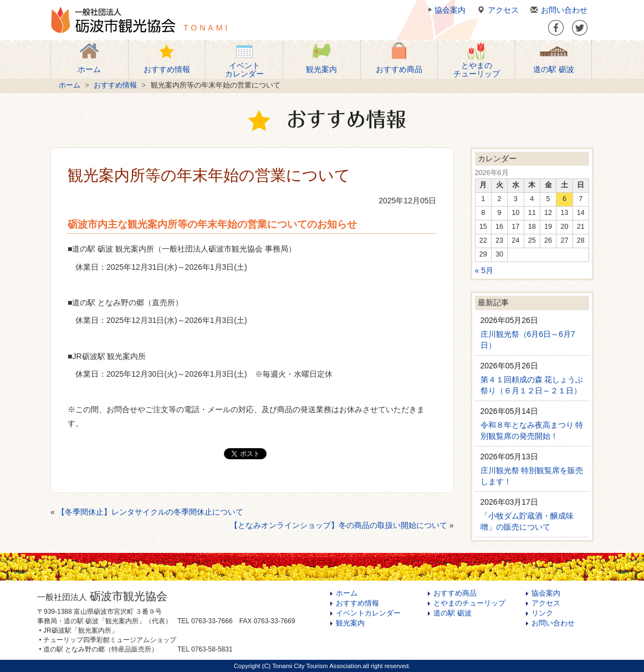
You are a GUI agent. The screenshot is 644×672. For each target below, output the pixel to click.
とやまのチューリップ (469, 603)
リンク (542, 613)
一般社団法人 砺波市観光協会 (113, 20)
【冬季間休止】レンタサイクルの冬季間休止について (150, 512)
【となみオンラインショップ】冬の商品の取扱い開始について (339, 525)
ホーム (70, 85)
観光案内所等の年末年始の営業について (209, 175)
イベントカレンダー (368, 613)
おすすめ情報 (115, 85)
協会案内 (446, 10)
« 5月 (484, 270)
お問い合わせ (557, 10)
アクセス (496, 10)
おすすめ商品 (455, 593)
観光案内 (350, 623)
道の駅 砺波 (453, 613)
